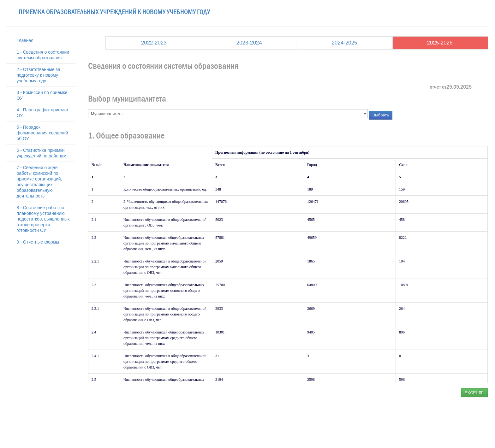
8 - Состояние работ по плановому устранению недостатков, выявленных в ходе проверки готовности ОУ (43, 219)
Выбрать (381, 115)
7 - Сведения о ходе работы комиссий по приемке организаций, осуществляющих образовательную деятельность (39, 182)
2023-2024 (249, 43)
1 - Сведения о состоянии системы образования (43, 55)
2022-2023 (154, 43)
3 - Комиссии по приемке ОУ (42, 95)
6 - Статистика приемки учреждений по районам (42, 153)
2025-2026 (440, 43)
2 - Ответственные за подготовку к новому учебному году (39, 75)
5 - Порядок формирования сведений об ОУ (42, 133)
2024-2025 (345, 43)
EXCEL (474, 393)
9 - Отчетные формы (38, 242)
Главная (25, 40)
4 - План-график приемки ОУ (42, 113)
